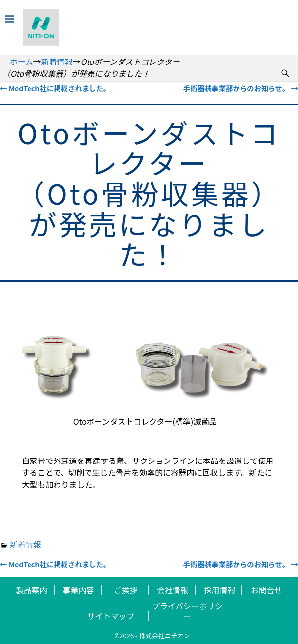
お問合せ (267, 590)
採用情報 (219, 590)
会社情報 (173, 590)
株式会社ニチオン (165, 635)
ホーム (22, 61)
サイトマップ (111, 616)
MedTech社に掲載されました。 (55, 88)
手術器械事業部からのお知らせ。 (241, 88)
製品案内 (31, 590)
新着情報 (57, 61)
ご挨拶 (125, 590)
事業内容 (79, 590)
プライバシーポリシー (187, 611)
